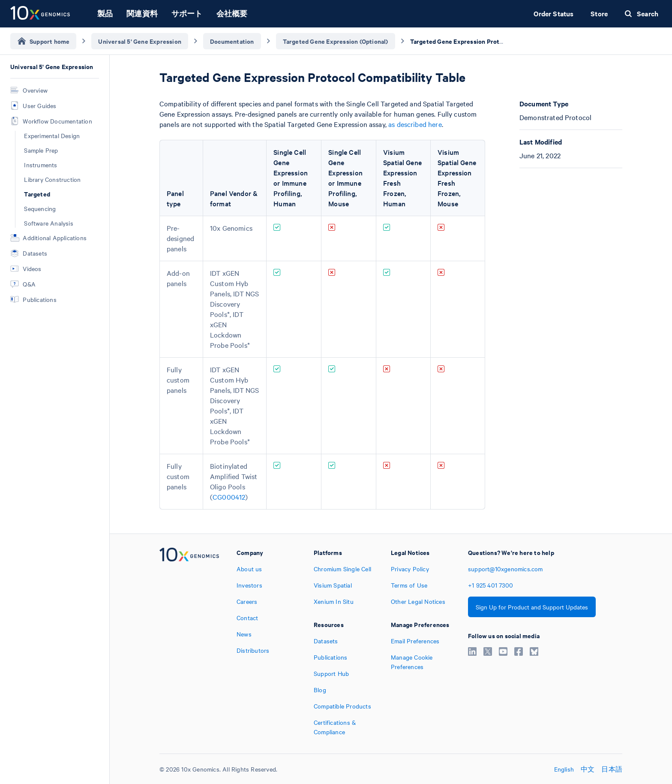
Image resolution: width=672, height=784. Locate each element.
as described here (415, 124)
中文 (588, 769)
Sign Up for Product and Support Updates (532, 607)
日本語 (612, 769)
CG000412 (229, 497)
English (564, 769)
